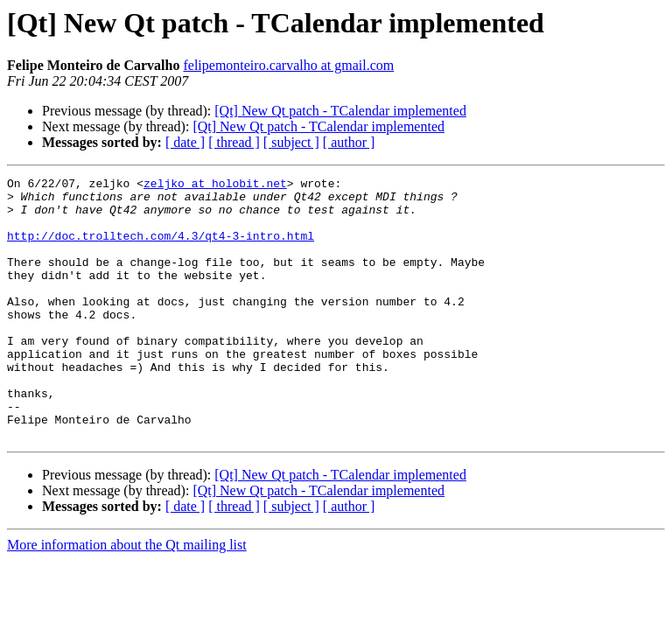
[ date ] (185, 142)
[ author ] (349, 142)
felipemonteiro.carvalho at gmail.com (288, 65)
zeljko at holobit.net (215, 185)
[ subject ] (291, 142)
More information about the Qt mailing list (127, 597)
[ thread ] (234, 142)
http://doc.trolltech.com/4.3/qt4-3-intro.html (161, 248)
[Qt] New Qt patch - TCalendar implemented (340, 111)
